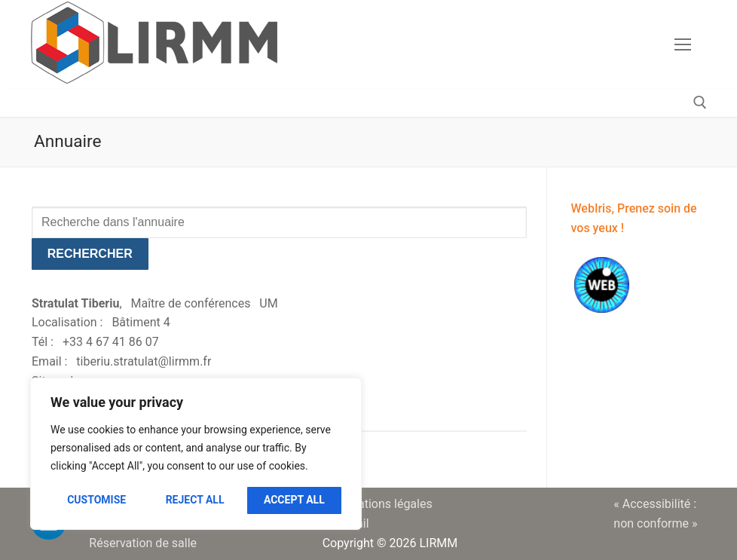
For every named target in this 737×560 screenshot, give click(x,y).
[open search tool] (700, 103)
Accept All (294, 500)
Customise (96, 500)
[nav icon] (683, 44)
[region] (196, 454)
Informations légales (378, 504)
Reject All (195, 500)
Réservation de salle (143, 543)
